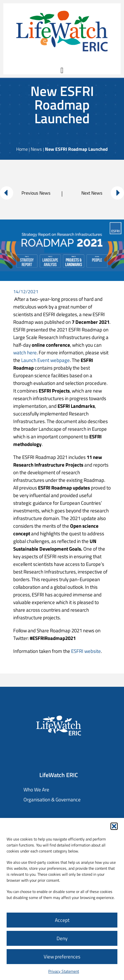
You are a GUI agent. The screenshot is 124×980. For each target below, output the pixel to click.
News (36, 149)
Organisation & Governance (52, 800)
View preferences (62, 957)
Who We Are (36, 790)
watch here (25, 353)
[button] (114, 826)
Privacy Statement (64, 971)
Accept (62, 920)
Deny (62, 938)
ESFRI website (86, 651)
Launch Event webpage (45, 360)
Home (22, 149)
